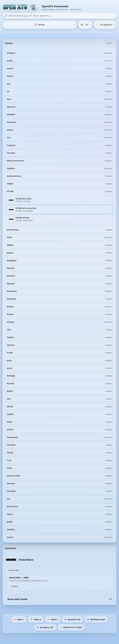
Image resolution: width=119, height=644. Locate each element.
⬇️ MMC (14, 586)
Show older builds (59, 599)
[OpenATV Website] (21, 8)
